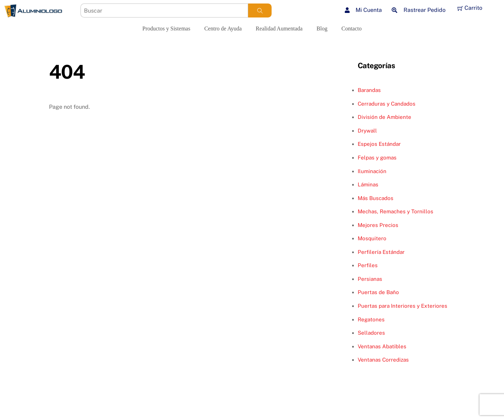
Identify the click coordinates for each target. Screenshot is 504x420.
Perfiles (368, 265)
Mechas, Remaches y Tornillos (395, 211)
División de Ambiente (384, 117)
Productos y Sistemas (166, 29)
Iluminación (372, 171)
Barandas (369, 90)
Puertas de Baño (378, 292)
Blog (322, 29)
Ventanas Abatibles (382, 346)
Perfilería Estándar (381, 252)
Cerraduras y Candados (387, 104)
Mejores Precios (378, 225)
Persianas (370, 279)
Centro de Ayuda (223, 29)
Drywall (367, 131)
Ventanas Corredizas (383, 360)
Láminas (368, 184)
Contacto (351, 29)
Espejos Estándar (379, 144)
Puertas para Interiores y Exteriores (402, 306)
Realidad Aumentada (279, 29)
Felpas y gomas (377, 158)
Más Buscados (376, 198)
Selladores (371, 333)
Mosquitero (372, 238)
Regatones (371, 319)
